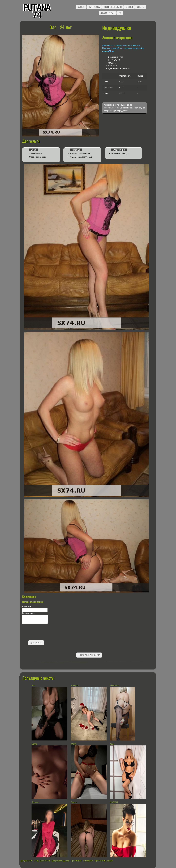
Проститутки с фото (104, 861)
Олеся (74, 802)
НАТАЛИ (114, 802)
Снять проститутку (42, 861)
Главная (81, 7)
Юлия (73, 744)
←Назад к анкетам (89, 655)
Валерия (75, 686)
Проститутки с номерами (82, 861)
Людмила (115, 686)
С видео (129, 7)
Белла (34, 744)
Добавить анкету (108, 13)
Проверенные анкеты (113, 7)
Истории (141, 7)
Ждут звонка (94, 7)
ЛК (120, 13)
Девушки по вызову (61, 861)
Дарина (35, 802)
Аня (33, 686)
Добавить (36, 643)
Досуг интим (26, 861)
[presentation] (41, 633)
